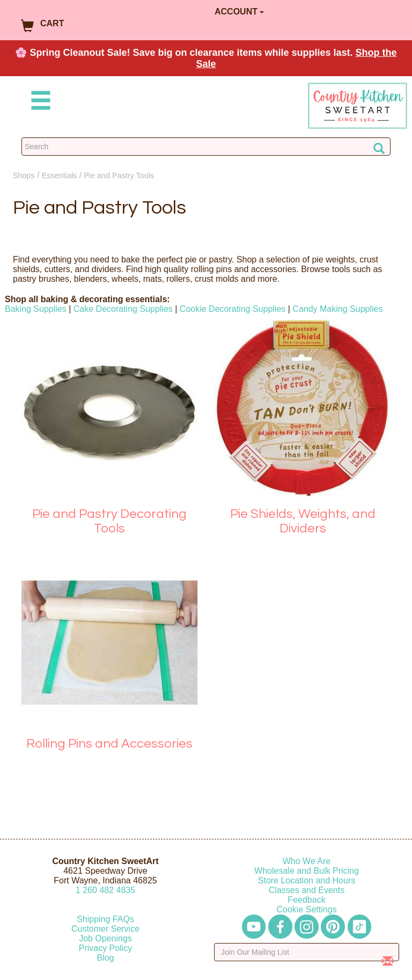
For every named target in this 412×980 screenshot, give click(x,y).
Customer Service (105, 929)
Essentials (60, 175)
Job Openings (105, 938)
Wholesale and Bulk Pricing (307, 871)
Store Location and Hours (307, 880)
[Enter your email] (307, 952)
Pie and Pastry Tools (119, 175)
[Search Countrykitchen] (206, 147)
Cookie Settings (306, 909)
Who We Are (307, 861)
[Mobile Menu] (39, 102)
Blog (105, 958)
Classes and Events (307, 890)
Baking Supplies (36, 309)
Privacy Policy (106, 948)
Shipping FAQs (105, 919)
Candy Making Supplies (337, 309)
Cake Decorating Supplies (123, 309)
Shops (24, 175)
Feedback (306, 900)
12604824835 (105, 890)
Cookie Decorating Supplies (233, 309)
